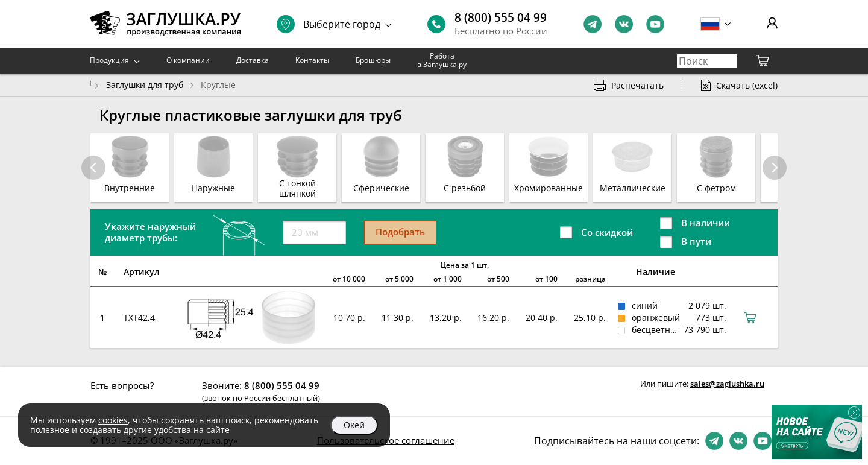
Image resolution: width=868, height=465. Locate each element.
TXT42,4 (139, 318)
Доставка (253, 60)
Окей (354, 425)
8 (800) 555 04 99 (501, 17)
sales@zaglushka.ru (727, 384)
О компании (188, 60)
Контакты (312, 60)
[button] (775, 168)
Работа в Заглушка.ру (442, 60)
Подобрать (400, 232)
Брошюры (373, 60)
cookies (113, 420)
